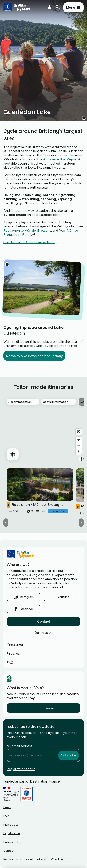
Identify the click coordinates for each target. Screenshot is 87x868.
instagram (27, 597)
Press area (15, 644)
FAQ (10, 662)
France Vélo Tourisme (55, 859)
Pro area (13, 653)
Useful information (56, 402)
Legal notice (12, 833)
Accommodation (20, 402)
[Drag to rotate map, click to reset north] (79, 452)
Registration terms (21, 769)
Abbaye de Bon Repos (60, 159)
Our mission (43, 632)
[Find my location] (79, 432)
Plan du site (11, 825)
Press (7, 807)
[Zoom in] (79, 440)
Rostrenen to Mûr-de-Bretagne (27, 230)
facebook (27, 609)
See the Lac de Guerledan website (29, 242)
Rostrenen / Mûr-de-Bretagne (35, 505)
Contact (44, 621)
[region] (43, 429)
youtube (64, 597)
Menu (71, 7)
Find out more (44, 708)
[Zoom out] (79, 446)
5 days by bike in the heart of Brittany (34, 356)
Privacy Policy (13, 842)
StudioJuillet (28, 859)
